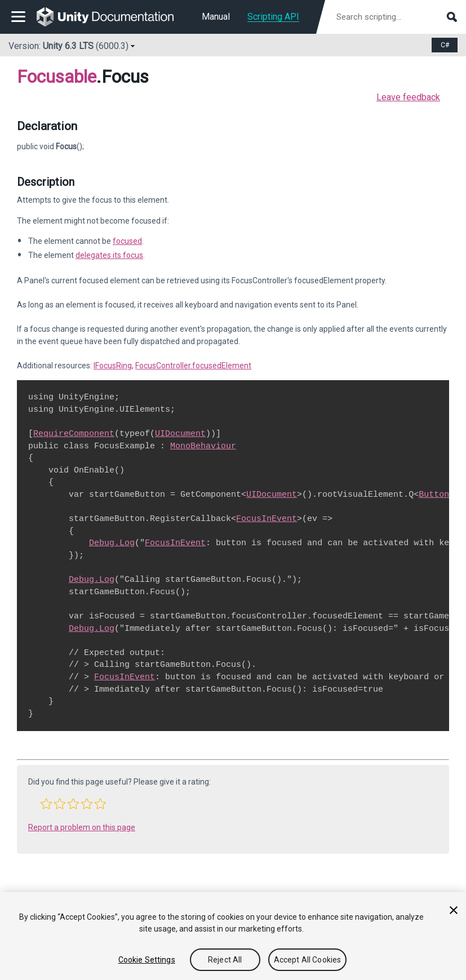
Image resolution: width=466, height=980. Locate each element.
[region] (233, 936)
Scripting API (273, 17)
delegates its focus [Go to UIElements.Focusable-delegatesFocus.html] (109, 255)
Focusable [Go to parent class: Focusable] (57, 77)
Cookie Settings (147, 960)
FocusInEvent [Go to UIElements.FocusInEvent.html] (267, 519)
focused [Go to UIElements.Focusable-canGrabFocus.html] (127, 241)
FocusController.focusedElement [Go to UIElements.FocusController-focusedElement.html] (193, 366)
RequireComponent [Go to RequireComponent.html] (74, 434)
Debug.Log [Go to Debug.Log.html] (112, 543)
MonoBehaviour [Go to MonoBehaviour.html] (203, 446)
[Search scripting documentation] (396, 17)
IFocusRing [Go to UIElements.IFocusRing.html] (113, 366)
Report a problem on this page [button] (82, 827)
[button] (46, 804)
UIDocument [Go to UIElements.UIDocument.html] (180, 434)
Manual (216, 17)
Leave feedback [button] (408, 97)
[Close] (454, 910)
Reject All (225, 960)
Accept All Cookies (308, 960)
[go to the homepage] (113, 17)
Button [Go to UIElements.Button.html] (434, 495)
